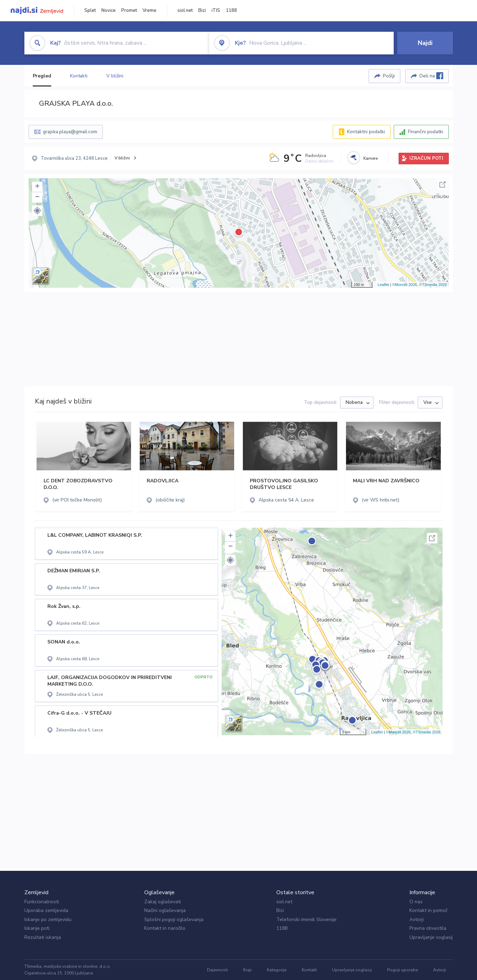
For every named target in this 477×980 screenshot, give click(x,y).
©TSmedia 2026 (433, 285)
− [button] (37, 197)
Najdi (425, 43)
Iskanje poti (37, 928)
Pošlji (389, 76)
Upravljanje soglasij (431, 937)
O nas (416, 902)
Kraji (247, 970)
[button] (37, 211)
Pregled (42, 76)
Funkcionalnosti (42, 902)
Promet (129, 10)
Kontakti (79, 76)
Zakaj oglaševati (163, 902)
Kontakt (309, 970)
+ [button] (37, 187)
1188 (231, 10)
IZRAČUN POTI (426, 158)
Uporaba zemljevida (46, 910)
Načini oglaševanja (165, 910)
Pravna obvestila (428, 928)
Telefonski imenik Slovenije (306, 919)
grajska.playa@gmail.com (70, 132)
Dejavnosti (217, 970)
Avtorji (417, 919)
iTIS (216, 10)
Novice (109, 10)
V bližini (115, 76)
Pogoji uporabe (402, 970)
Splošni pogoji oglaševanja (174, 919)
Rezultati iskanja (43, 937)
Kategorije (277, 970)
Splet (90, 10)
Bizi (202, 10)
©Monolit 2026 (405, 285)
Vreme (149, 10)
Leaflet (383, 285)
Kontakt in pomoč (428, 910)
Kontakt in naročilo (165, 928)
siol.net (185, 10)
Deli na (431, 76)
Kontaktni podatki (366, 132)
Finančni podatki (426, 132)
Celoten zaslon (443, 184)
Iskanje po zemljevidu (48, 919)
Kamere (371, 158)
